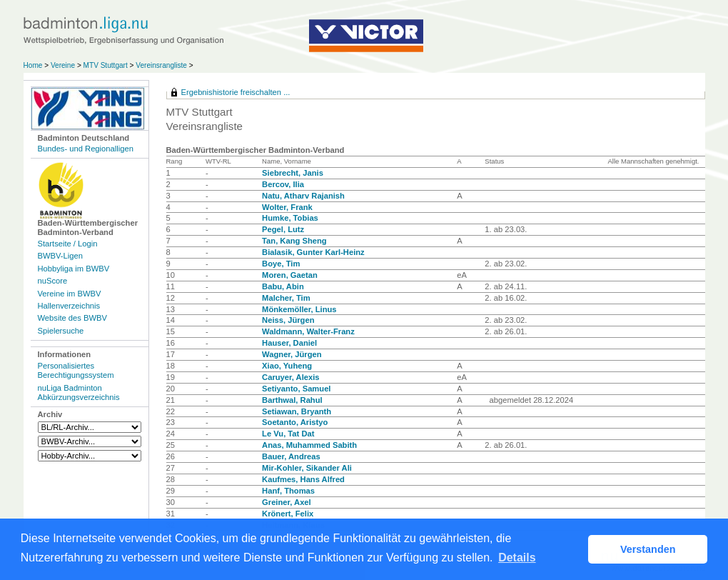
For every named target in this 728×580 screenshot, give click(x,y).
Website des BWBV (72, 318)
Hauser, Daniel (289, 343)
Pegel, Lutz (283, 229)
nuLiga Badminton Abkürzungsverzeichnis (79, 392)
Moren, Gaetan (290, 275)
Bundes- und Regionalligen (86, 149)
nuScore (53, 281)
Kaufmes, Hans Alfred (303, 479)
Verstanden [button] (648, 549)
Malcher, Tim (286, 298)
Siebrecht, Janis (293, 173)
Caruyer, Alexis (290, 377)
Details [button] (517, 557)
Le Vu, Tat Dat (288, 434)
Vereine (63, 65)
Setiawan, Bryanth (297, 411)
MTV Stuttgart (106, 65)
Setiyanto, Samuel (296, 389)
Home (33, 65)
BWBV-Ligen (60, 256)
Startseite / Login (68, 244)
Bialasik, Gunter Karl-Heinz (313, 252)
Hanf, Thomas (288, 491)
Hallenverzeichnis (69, 306)
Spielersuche (61, 331)
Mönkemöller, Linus (299, 309)
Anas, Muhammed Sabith (309, 445)
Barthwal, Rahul (292, 400)
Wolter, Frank (287, 207)
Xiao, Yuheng (287, 366)
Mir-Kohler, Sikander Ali (307, 468)
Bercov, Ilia (283, 184)
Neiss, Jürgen (288, 320)
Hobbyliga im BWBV (74, 269)
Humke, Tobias (290, 218)
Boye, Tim (281, 264)
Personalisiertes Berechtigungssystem (76, 370)
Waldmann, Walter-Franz (308, 331)
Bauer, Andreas (291, 456)
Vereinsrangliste (161, 65)
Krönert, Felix (288, 514)
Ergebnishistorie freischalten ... (236, 92)
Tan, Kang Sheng (294, 241)
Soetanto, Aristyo (295, 422)
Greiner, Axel (287, 502)
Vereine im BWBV (70, 294)
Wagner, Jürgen (292, 354)
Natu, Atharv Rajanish (303, 196)
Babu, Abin (283, 286)
